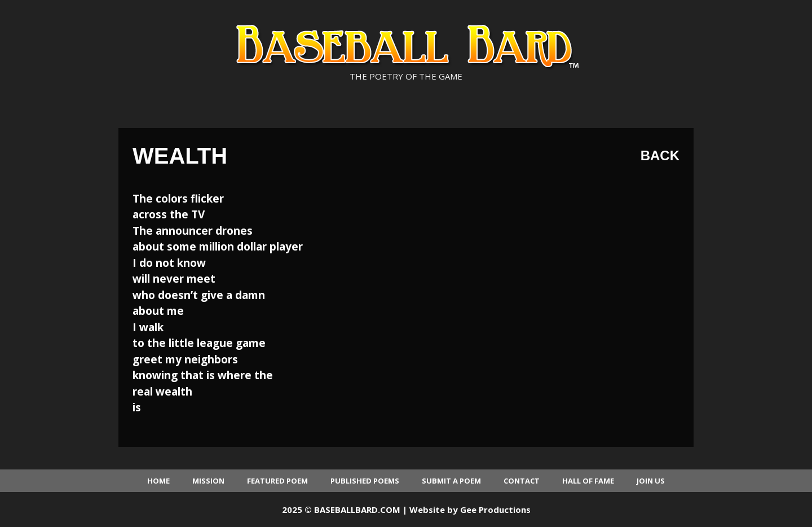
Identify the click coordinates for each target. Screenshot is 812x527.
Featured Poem (277, 481)
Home (158, 481)
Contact (522, 481)
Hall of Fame (588, 481)
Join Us (651, 481)
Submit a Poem (451, 481)
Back (660, 155)
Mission (208, 481)
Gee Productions (495, 510)
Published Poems (365, 481)
